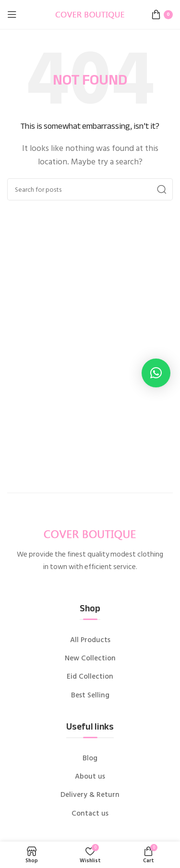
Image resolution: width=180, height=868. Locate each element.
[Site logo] (90, 14)
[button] (156, 373)
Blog (90, 758)
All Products (90, 640)
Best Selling (90, 695)
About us (90, 777)
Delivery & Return (90, 795)
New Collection (90, 658)
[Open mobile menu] (12, 14)
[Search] (90, 189)
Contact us (90, 814)
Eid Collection (90, 677)
